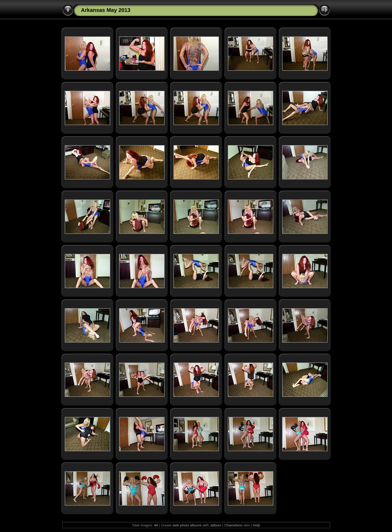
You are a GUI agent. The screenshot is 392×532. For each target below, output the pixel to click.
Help (256, 525)
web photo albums (187, 525)
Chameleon (233, 525)
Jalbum (216, 525)
